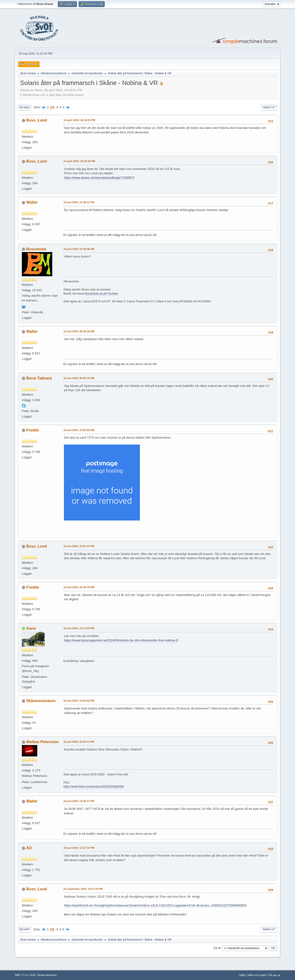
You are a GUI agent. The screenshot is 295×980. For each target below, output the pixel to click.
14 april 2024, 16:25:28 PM (79, 161)
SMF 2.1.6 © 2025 (25, 975)
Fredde (33, 430)
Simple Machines (47, 975)
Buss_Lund (37, 120)
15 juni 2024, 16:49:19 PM (79, 587)
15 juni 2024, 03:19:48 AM (79, 249)
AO (29, 848)
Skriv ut (269, 108)
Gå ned (24, 108)
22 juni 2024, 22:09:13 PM (79, 742)
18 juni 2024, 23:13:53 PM (79, 628)
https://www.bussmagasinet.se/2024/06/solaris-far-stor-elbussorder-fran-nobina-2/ (121, 640)
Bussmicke (36, 249)
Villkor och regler (257, 975)
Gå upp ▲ (274, 975)
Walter (32, 202)
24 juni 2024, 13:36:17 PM (79, 801)
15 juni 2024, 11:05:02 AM (79, 430)
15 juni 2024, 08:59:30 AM (79, 378)
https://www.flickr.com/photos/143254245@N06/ (94, 787)
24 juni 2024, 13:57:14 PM (79, 848)
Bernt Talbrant (39, 378)
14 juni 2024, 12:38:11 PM (79, 202)
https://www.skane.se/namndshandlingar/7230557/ (99, 178)
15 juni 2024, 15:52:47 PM (79, 546)
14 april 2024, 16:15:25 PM (79, 120)
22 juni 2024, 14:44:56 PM (79, 701)
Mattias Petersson (43, 742)
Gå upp (24, 929)
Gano (31, 628)
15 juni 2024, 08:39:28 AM (79, 331)
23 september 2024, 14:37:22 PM (83, 889)
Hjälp (242, 975)
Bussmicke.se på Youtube (101, 294)
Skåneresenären (41, 701)
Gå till (217, 948)
